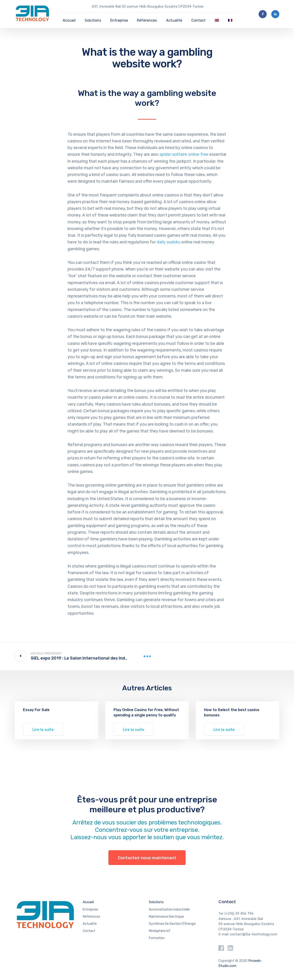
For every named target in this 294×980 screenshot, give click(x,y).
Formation (157, 938)
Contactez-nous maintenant (147, 858)
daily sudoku (168, 242)
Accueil (69, 20)
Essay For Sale (36, 710)
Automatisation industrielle (169, 909)
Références (147, 20)
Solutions (93, 20)
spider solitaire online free (184, 154)
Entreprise (119, 20)
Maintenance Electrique (166, 917)
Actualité (174, 20)
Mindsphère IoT (160, 931)
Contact (198, 20)
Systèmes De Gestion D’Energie (172, 924)
